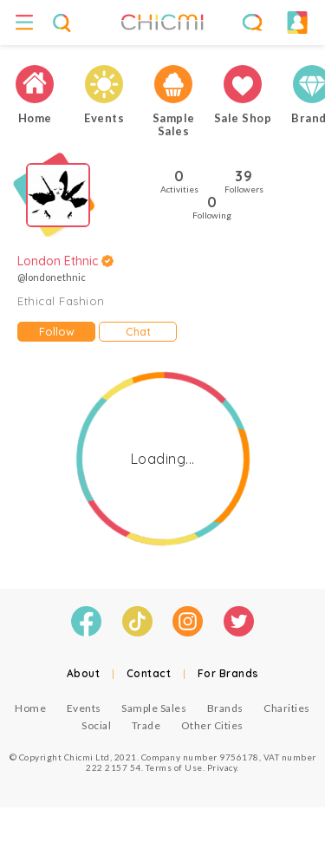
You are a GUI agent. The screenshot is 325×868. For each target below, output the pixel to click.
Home (30, 708)
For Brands (228, 673)
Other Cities (212, 725)
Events (84, 708)
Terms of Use (174, 767)
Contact (149, 673)
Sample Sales (154, 708)
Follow (57, 331)
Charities (287, 708)
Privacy (222, 767)
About (84, 673)
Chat (138, 331)
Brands (225, 708)
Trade (146, 725)
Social (96, 725)
